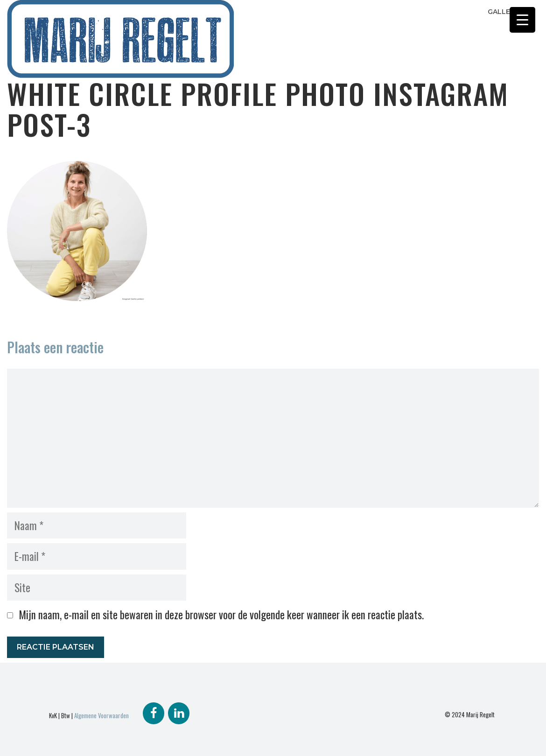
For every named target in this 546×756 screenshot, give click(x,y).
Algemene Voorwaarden (101, 715)
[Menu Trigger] (522, 20)
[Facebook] (154, 713)
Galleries (506, 12)
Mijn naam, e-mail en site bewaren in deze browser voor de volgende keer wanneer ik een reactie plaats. (221, 615)
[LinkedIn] (179, 713)
